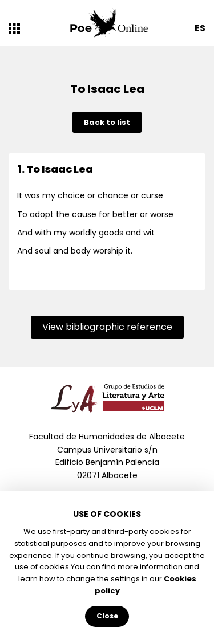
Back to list (107, 122)
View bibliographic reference (107, 327)
